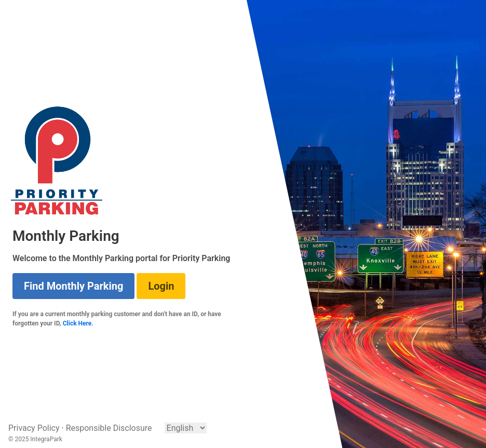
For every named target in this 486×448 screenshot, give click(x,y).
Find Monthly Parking (73, 286)
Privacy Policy (34, 428)
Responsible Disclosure (109, 428)
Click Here (77, 323)
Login (161, 286)
